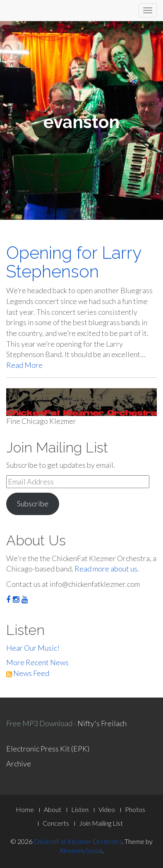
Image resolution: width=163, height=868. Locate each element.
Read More (24, 365)
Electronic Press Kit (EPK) (48, 749)
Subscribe (33, 503)
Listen (80, 809)
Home (25, 809)
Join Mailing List (101, 823)
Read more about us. (107, 569)
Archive (19, 763)
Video (107, 809)
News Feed (28, 673)
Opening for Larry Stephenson (74, 262)
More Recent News (37, 662)
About (53, 809)
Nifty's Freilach (102, 723)
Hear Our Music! (33, 648)
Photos (135, 809)
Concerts (56, 823)
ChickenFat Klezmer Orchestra (78, 841)
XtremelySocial (81, 850)
